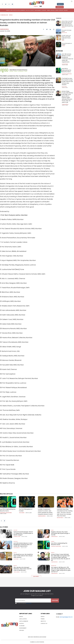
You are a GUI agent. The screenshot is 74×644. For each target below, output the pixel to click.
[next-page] (5, 521)
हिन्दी (41, 6)
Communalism (4, 15)
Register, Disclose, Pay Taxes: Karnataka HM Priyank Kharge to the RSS (60, 533)
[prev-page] (1, 521)
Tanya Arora (17, 572)
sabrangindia (65, 104)
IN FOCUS (59, 51)
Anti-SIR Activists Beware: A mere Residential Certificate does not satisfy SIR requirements (68, 58)
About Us (60, 4)
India (63, 40)
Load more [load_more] (36, 576)
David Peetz (60, 518)
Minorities (54, 566)
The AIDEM (22, 513)
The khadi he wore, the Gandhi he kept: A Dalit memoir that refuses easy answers (67, 82)
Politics (58, 58)
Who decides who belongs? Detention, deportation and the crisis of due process (23, 569)
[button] (72, 1)
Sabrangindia (4, 29)
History (15, 530)
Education (64, 33)
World (11, 15)
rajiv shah (64, 87)
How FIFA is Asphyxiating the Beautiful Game (66, 70)
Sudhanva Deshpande (67, 74)
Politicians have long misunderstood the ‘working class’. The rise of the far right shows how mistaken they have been (65, 513)
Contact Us (60, 7)
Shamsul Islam (17, 537)
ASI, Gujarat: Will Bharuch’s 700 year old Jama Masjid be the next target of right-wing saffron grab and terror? (61, 570)
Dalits (58, 82)
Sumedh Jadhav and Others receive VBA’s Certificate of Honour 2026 (66, 37)
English (36, 6)
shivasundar (65, 64)
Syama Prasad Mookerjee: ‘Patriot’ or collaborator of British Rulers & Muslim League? (23, 533)
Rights (63, 27)
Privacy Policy (29, 603)
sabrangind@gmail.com (66, 617)
